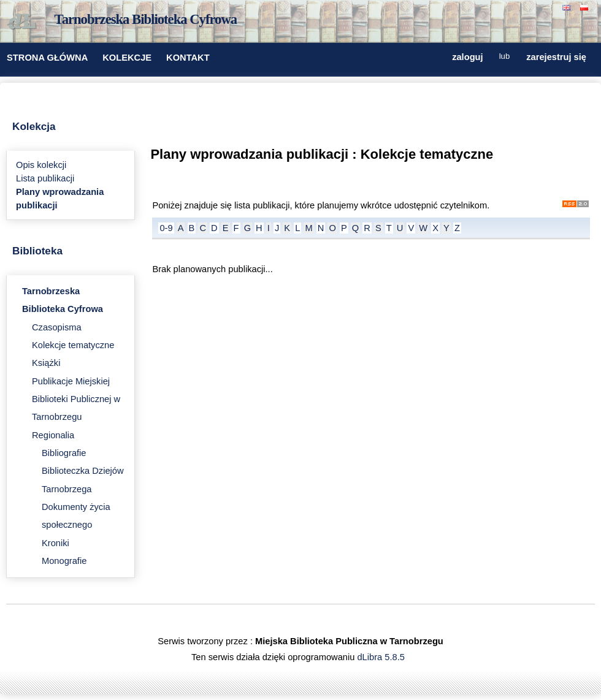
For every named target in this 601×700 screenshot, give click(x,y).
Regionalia (53, 435)
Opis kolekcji (41, 165)
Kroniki (56, 543)
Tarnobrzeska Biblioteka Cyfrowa (146, 19)
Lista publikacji (45, 178)
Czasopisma (57, 327)
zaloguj (467, 57)
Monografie (64, 561)
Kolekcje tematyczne (73, 345)
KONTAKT (188, 58)
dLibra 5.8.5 (382, 657)
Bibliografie (64, 453)
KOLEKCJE (127, 58)
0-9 (166, 228)
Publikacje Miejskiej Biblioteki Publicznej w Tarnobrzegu (76, 399)
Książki (46, 363)
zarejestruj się (556, 57)
